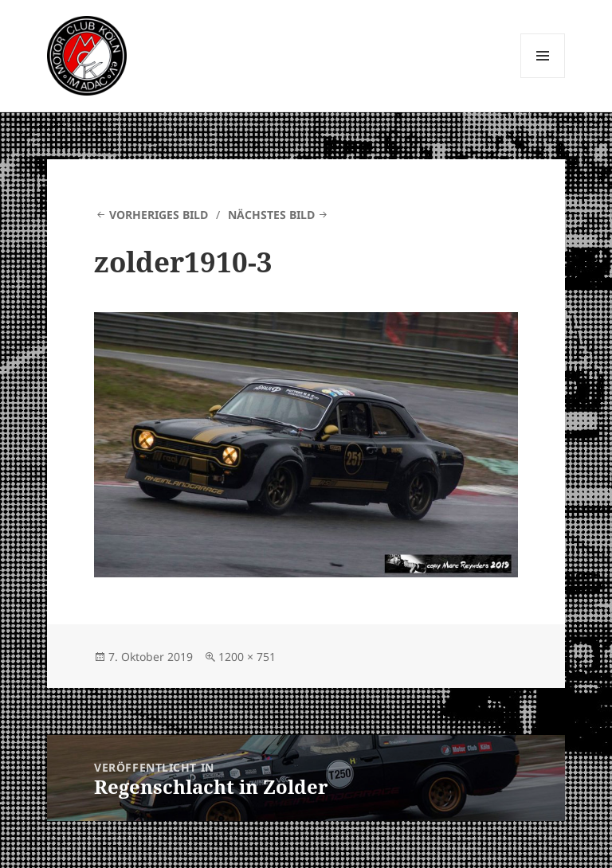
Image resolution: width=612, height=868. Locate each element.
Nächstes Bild (271, 215)
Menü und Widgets (543, 78)
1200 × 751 (247, 657)
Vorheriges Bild (159, 215)
